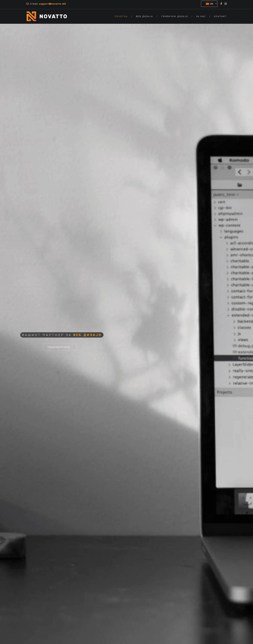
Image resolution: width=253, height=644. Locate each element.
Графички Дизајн (175, 16)
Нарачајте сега (60, 347)
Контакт (220, 16)
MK (210, 4)
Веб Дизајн (145, 16)
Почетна (121, 16)
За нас (201, 16)
